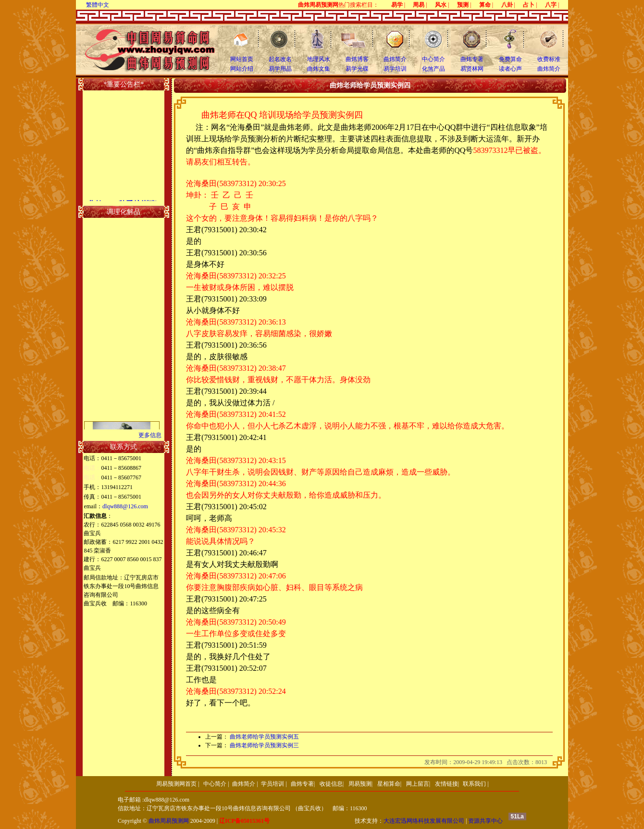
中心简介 (433, 59)
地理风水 (319, 59)
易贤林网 (472, 69)
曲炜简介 (395, 59)
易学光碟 (357, 69)
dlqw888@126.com (125, 506)
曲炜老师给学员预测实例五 (264, 737)
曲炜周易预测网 (169, 821)
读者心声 (510, 69)
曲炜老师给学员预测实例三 (264, 745)
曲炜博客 (357, 59)
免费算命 (510, 59)
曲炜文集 (319, 69)
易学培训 (395, 69)
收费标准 (549, 59)
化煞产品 (433, 69)
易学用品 (280, 69)
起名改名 (280, 59)
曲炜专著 (472, 59)
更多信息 (150, 435)
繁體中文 (98, 5)
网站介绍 (242, 69)
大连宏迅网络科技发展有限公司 (424, 821)
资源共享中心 (485, 821)
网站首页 (242, 59)
